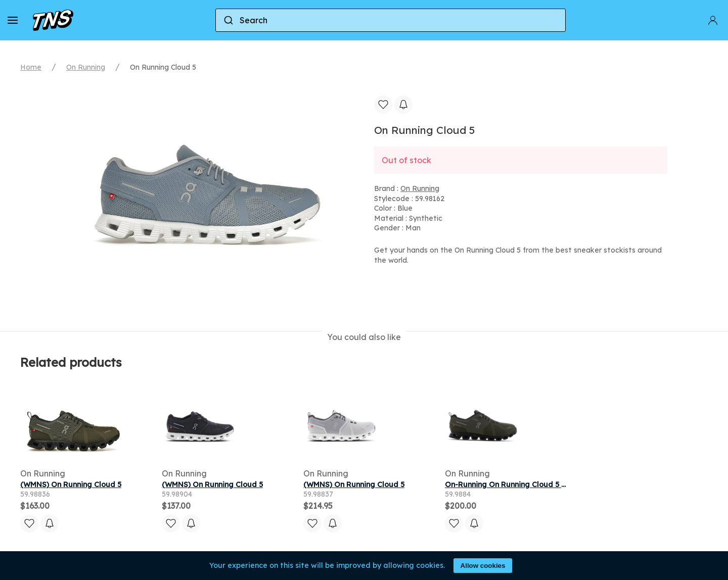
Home (31, 67)
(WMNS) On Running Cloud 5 (71, 485)
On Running (86, 67)
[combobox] (391, 20)
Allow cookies (483, 566)
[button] (13, 20)
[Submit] (228, 20)
